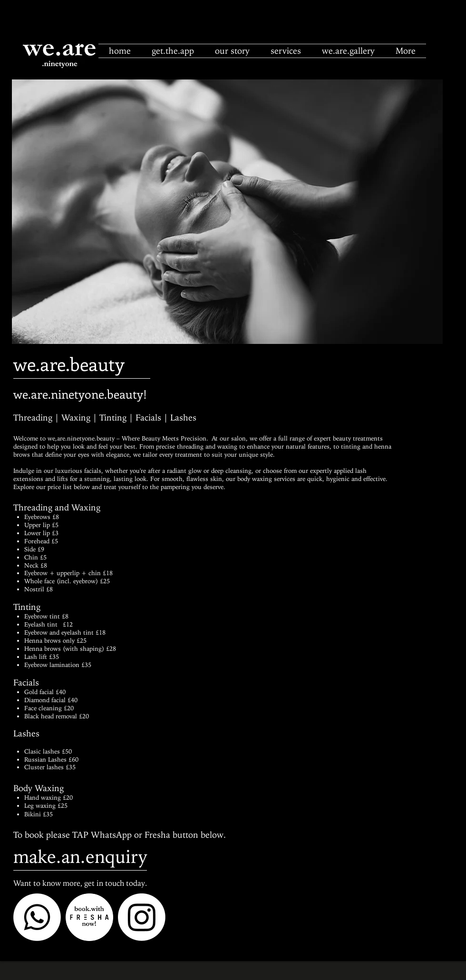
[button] (286, 51)
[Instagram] (142, 917)
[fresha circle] (89, 917)
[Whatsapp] (37, 917)
